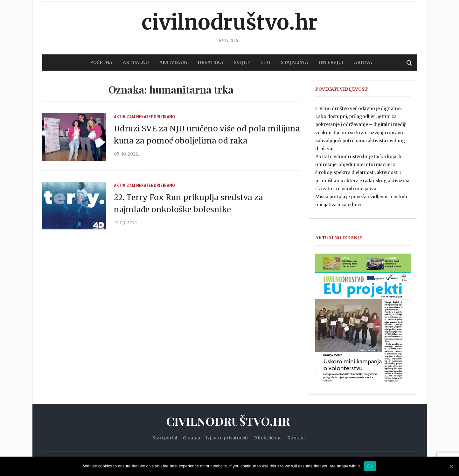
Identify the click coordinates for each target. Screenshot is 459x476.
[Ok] (451, 466)
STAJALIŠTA (295, 62)
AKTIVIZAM (173, 62)
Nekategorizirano (156, 117)
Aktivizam (125, 117)
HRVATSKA (210, 62)
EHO (265, 62)
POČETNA (101, 62)
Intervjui (331, 62)
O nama (191, 438)
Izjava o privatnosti (227, 438)
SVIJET (242, 62)
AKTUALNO (136, 62)
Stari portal (165, 438)
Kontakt (296, 438)
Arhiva (363, 62)
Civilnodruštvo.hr (230, 22)
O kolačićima (268, 438)
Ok (370, 466)
